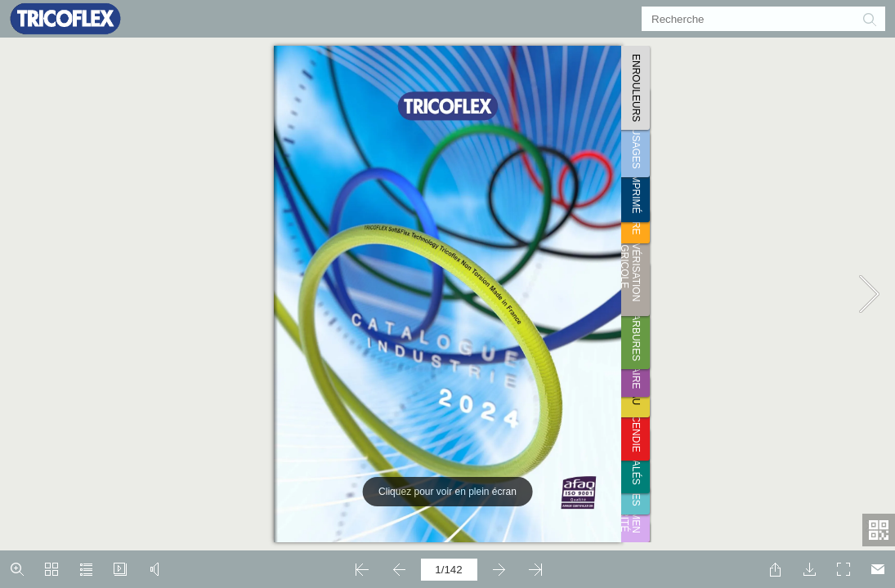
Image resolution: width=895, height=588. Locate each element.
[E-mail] (878, 569)
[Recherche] (753, 19)
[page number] (449, 570)
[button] (869, 19)
